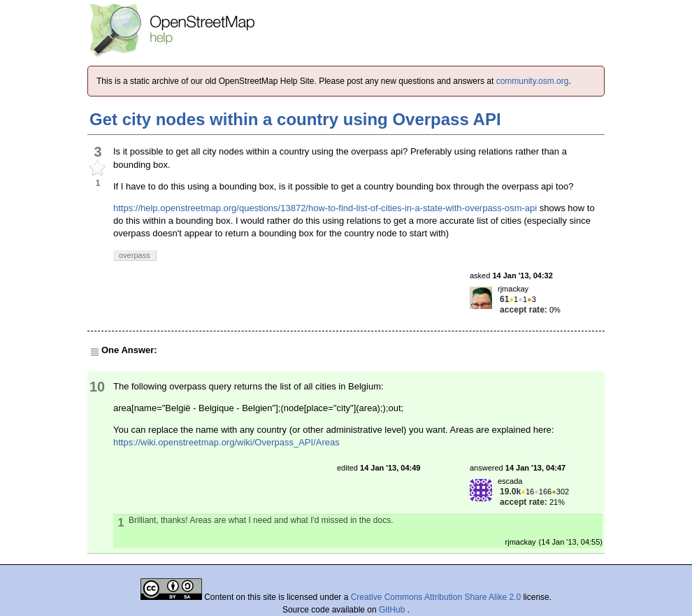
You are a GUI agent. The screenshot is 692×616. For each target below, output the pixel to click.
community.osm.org (533, 81)
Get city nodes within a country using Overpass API (295, 119)
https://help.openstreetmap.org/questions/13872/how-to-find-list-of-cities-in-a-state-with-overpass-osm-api (325, 208)
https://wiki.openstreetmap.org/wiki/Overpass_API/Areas (226, 442)
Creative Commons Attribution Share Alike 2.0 (436, 597)
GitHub (393, 610)
